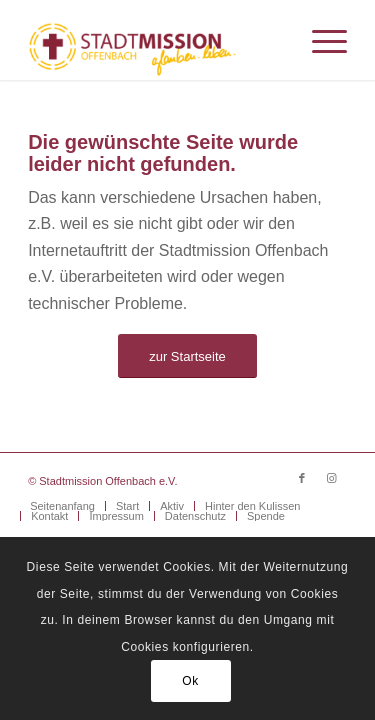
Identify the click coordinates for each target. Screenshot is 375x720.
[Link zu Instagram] (332, 478)
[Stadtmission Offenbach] (155, 40)
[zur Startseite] (187, 356)
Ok (190, 681)
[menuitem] (319, 40)
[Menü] (319, 40)
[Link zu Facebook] (302, 478)
